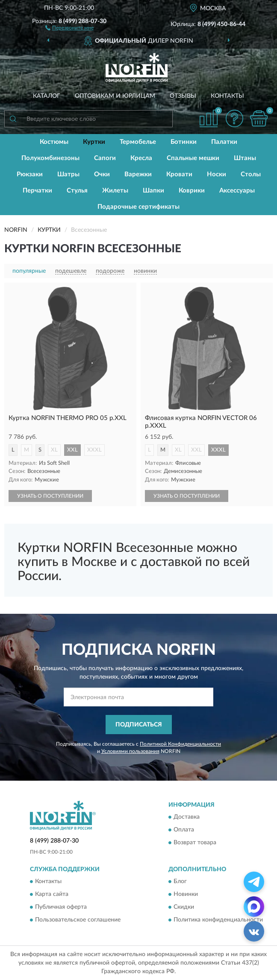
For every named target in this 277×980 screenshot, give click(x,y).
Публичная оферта (61, 907)
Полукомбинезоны (50, 158)
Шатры (68, 174)
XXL (72, 450)
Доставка (187, 817)
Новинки (186, 895)
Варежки (138, 174)
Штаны (245, 158)
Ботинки (184, 142)
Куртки (94, 142)
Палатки (224, 142)
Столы (251, 174)
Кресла (141, 158)
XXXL (94, 450)
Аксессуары (237, 191)
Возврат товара (195, 843)
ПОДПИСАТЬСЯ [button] (139, 725)
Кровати (179, 174)
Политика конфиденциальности (218, 920)
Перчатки (37, 191)
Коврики (192, 191)
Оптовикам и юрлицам (115, 96)
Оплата (184, 830)
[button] (69, 27)
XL (54, 450)
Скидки (184, 907)
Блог (180, 882)
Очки (102, 174)
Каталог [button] (47, 96)
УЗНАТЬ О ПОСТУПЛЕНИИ (50, 496)
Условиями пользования (130, 751)
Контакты (227, 96)
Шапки (153, 191)
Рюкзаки (30, 174)
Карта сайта (52, 895)
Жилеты (115, 191)
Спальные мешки (193, 158)
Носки (217, 174)
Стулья (77, 191)
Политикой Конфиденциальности (180, 744)
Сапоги (105, 158)
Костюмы (54, 142)
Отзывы (183, 96)
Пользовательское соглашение (78, 920)
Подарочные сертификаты (138, 207)
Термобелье (138, 142)
